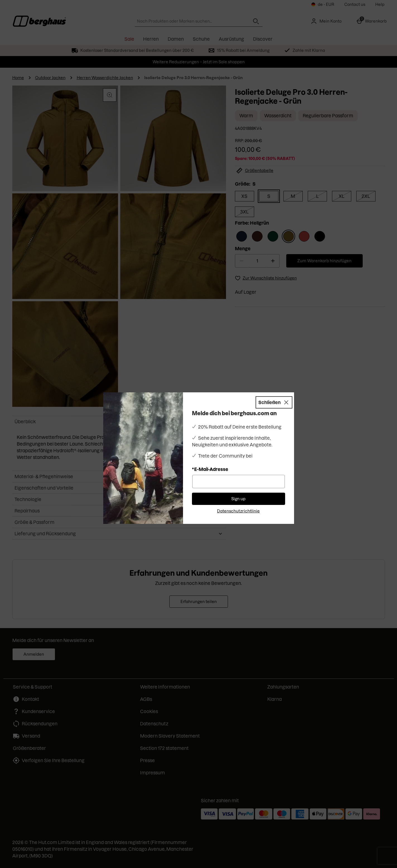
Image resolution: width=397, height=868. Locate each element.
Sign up (238, 499)
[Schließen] (274, 402)
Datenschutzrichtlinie (238, 511)
